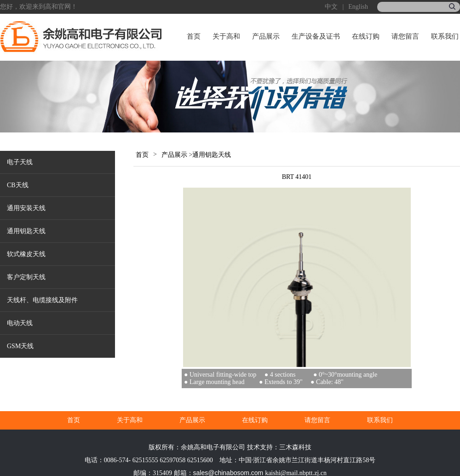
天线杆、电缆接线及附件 (42, 300)
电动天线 (20, 323)
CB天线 (18, 185)
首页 (194, 36)
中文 (331, 7)
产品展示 (266, 36)
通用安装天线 (26, 208)
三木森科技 (295, 447)
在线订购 (366, 36)
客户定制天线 (26, 277)
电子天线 (20, 162)
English (358, 7)
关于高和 (226, 36)
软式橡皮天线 (26, 254)
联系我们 (445, 36)
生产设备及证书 (316, 36)
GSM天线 (20, 346)
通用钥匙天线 (26, 231)
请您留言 (405, 36)
